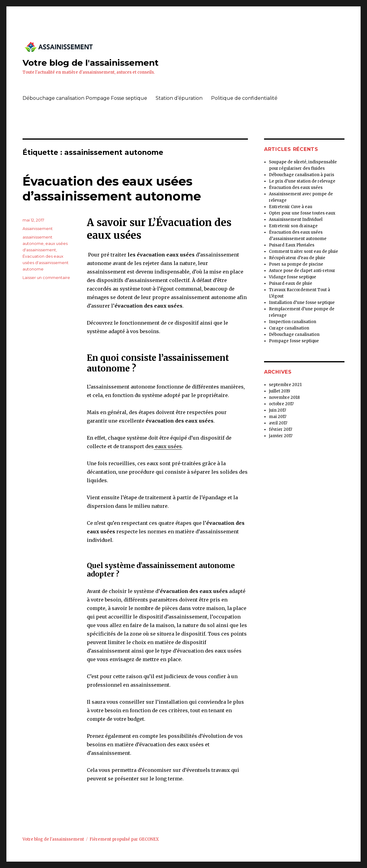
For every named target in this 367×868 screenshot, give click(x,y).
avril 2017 (278, 423)
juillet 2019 (279, 391)
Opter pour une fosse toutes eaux (302, 213)
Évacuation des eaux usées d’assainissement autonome (112, 189)
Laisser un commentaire (46, 277)
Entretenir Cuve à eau (291, 207)
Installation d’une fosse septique (302, 303)
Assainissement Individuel (296, 220)
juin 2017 (277, 410)
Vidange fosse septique (293, 277)
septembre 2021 (285, 385)
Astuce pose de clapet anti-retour (302, 271)
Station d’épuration (179, 98)
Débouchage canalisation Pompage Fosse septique (85, 98)
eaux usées (168, 446)
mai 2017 (278, 417)
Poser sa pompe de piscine (296, 264)
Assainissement (38, 228)
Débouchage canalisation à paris (302, 175)
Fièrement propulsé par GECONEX (124, 839)
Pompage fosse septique (294, 341)
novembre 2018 (284, 397)
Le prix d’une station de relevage (302, 181)
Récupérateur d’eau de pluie (297, 258)
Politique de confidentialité (244, 98)
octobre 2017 (281, 404)
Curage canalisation (289, 328)
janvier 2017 (281, 436)
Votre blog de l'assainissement (91, 63)
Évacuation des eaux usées (296, 188)
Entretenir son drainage (293, 226)
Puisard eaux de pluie (291, 283)
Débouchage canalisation (294, 335)
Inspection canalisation (293, 322)
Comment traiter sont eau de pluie (303, 251)
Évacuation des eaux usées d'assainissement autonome (46, 263)
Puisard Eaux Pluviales (292, 245)
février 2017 (281, 429)
